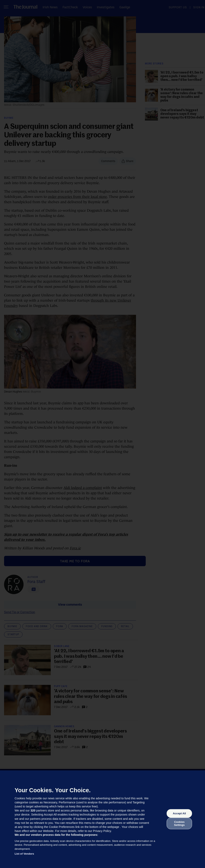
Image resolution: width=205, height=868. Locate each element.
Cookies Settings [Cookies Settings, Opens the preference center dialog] (179, 823)
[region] (102, 819)
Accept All (179, 813)
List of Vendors (24, 854)
